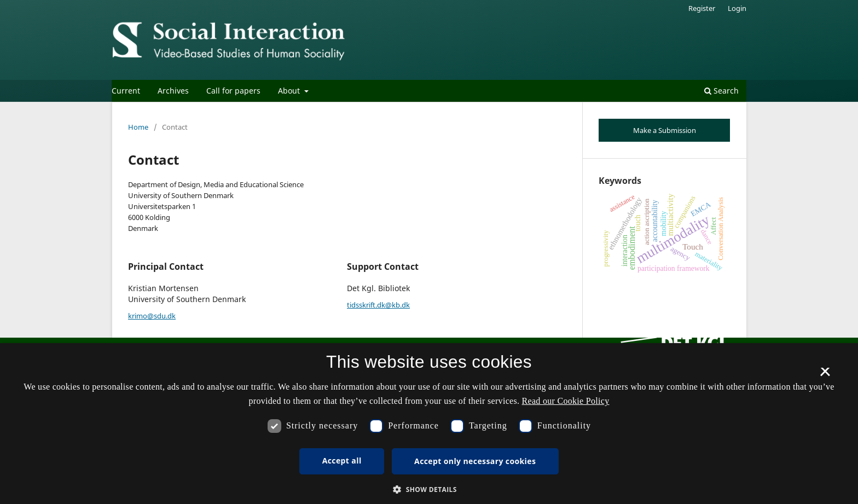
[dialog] (429, 424)
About (290, 91)
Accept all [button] (342, 460)
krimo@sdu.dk (152, 316)
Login (737, 8)
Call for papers (233, 91)
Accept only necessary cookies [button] (475, 461)
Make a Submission (665, 130)
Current (126, 91)
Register (702, 8)
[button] (429, 489)
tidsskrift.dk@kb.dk (378, 305)
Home (138, 127)
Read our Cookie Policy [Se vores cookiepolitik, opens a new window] (566, 401)
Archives (173, 91)
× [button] (825, 375)
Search (721, 91)
